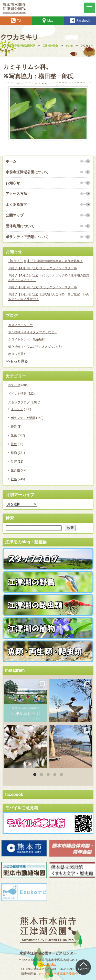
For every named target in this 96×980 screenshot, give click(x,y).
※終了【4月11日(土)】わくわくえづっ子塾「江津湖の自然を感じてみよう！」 (49, 278)
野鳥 (14, 479)
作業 (14, 427)
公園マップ (15, 215)
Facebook (80, 21)
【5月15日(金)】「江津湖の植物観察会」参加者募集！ (46, 261)
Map (48, 21)
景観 (14, 444)
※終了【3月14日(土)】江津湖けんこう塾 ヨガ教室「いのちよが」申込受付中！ (49, 297)
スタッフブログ (19, 402)
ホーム (11, 161)
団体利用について (20, 226)
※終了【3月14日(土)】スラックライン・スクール (42, 287)
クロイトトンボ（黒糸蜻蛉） (28, 339)
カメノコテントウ (20, 325)
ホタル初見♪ (17, 354)
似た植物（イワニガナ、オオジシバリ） (36, 347)
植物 (14, 453)
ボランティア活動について (27, 237)
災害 (14, 462)
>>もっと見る (17, 361)
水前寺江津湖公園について (27, 172)
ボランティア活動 (23, 418)
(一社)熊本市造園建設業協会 (59, 974)
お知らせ (13, 183)
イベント (17, 409)
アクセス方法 (16, 194)
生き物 (15, 470)
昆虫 (14, 435)
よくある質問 (16, 204)
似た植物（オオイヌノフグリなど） (33, 332)
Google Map (48, 965)
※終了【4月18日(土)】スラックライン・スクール (42, 268)
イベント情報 (17, 394)
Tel (16, 21)
